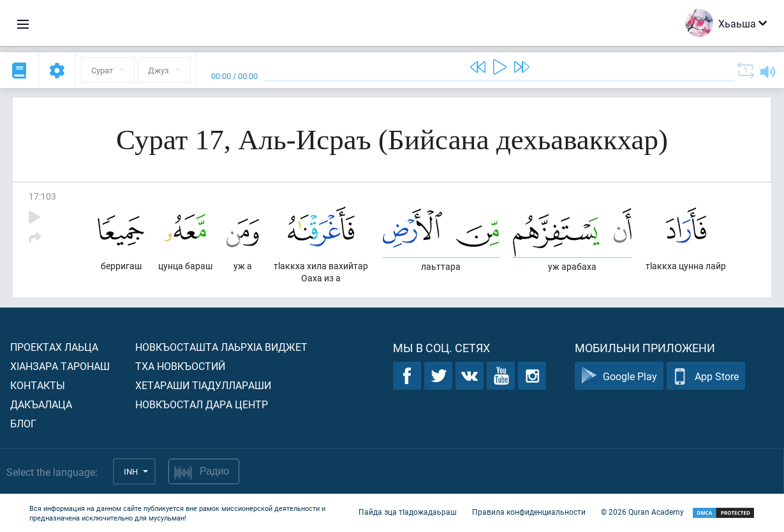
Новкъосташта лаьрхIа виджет (221, 347)
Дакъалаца (41, 404)
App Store (706, 376)
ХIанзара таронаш (60, 366)
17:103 (42, 196)
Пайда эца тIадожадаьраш (408, 512)
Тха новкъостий (180, 366)
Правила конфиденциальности (529, 512)
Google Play (619, 376)
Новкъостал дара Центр (202, 404)
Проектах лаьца (54, 347)
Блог (23, 423)
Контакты (38, 385)
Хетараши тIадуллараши (203, 385)
